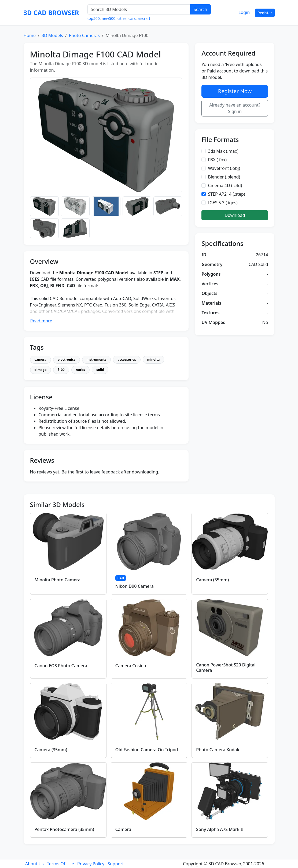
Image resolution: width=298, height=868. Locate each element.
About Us (34, 864)
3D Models (52, 35)
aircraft (144, 18)
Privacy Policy (91, 864)
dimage (41, 370)
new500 (108, 18)
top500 (94, 18)
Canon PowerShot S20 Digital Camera (226, 667)
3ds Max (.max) (223, 151)
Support (116, 864)
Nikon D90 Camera (135, 586)
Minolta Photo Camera (58, 580)
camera (41, 360)
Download (235, 215)
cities (122, 18)
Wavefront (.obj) (224, 168)
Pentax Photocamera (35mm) (64, 829)
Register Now (235, 91)
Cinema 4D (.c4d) (225, 185)
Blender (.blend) (224, 177)
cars (132, 18)
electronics (67, 360)
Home (30, 35)
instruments (97, 360)
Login (244, 12)
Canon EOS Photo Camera (61, 666)
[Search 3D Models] (139, 9)
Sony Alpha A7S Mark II (220, 829)
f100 (61, 370)
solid (100, 370)
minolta (154, 360)
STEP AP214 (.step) (226, 194)
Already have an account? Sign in (235, 108)
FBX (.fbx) (217, 160)
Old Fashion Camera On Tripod (147, 750)
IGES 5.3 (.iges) (223, 203)
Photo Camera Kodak (218, 750)
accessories (127, 360)
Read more (41, 321)
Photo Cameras (84, 35)
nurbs (81, 370)
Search (200, 9)
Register (265, 13)
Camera (123, 829)
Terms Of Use (60, 864)
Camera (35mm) (212, 580)
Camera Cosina (131, 666)
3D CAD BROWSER (51, 13)
